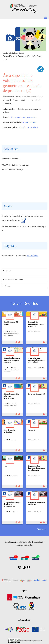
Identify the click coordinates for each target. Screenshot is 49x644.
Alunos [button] (8, 286)
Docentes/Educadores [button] (14, 279)
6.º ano (33, 122)
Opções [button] (8, 271)
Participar (20, 545)
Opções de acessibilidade (35, 542)
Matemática (33, 127)
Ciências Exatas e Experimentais (23, 117)
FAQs (23, 542)
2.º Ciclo (22, 127)
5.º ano (25, 122)
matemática (33, 256)
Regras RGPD (15, 542)
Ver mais (41, 529)
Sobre (7, 542)
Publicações (28, 545)
